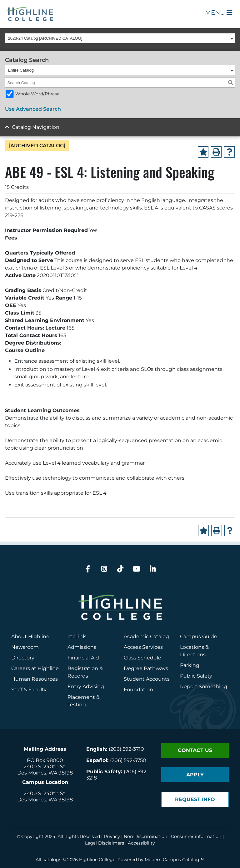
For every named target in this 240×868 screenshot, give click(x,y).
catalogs (52, 860)
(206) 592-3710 (126, 749)
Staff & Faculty (29, 690)
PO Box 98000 (45, 760)
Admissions (82, 647)
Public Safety (196, 676)
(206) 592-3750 (128, 760)
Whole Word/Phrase (37, 94)
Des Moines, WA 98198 (45, 773)
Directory (23, 658)
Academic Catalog (146, 636)
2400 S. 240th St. (45, 767)
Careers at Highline (35, 668)
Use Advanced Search (33, 109)
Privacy (112, 836)
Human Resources (35, 679)
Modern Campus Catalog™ (174, 860)
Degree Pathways (146, 668)
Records (78, 676)
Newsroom (25, 647)
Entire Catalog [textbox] (21, 70)
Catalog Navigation (36, 127)
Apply (195, 775)
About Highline (30, 636)
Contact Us (195, 750)
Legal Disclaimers (105, 843)
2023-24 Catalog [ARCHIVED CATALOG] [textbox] (45, 38)
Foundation (138, 690)
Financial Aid (83, 658)
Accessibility (141, 843)
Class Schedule (142, 658)
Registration (83, 668)
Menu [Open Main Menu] (219, 13)
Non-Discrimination (145, 836)
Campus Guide (199, 636)
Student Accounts (147, 679)
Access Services (143, 647)
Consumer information (196, 836)
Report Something (204, 686)
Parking (190, 665)
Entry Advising (86, 686)
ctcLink (77, 636)
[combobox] (120, 38)
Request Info (195, 799)
